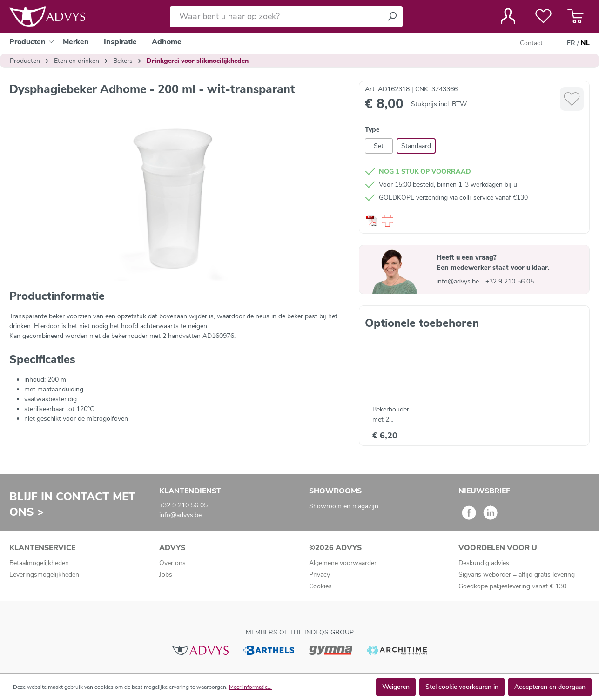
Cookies (320, 586)
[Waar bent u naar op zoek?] (276, 17)
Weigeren (396, 687)
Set (379, 146)
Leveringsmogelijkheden (44, 575)
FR (571, 43)
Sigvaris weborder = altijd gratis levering (517, 575)
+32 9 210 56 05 (510, 281)
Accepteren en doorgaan (550, 687)
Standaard (416, 146)
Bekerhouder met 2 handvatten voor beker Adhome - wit (396, 415)
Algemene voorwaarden (343, 563)
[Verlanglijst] (543, 16)
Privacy (320, 575)
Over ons (172, 563)
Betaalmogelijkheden (39, 563)
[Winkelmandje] (575, 16)
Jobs (166, 575)
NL (585, 43)
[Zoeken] (392, 17)
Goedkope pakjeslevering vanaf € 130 (512, 586)
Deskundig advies (484, 563)
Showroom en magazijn (344, 506)
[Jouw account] (508, 16)
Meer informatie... (250, 687)
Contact (531, 43)
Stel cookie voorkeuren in (462, 687)
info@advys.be (459, 281)
